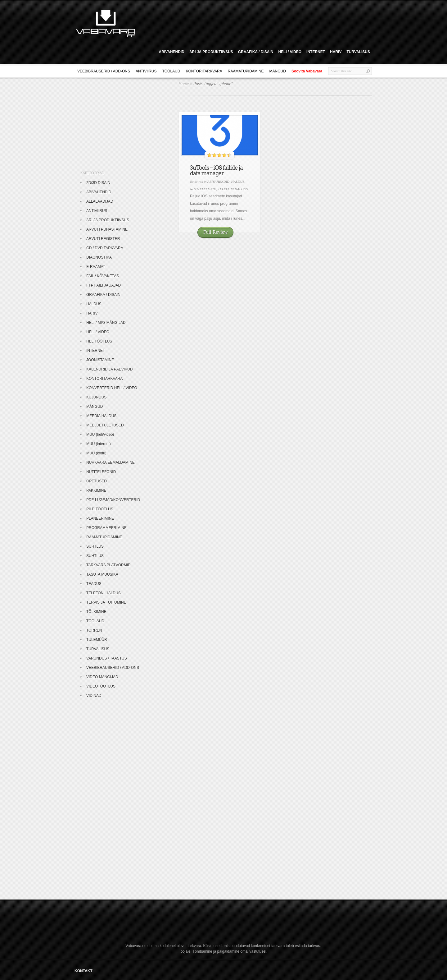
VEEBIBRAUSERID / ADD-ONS (104, 71)
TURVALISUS (358, 52)
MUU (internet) (99, 444)
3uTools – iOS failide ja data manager (216, 170)
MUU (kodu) (96, 453)
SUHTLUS (95, 546)
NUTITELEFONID (203, 189)
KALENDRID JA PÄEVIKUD (109, 369)
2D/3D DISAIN (98, 183)
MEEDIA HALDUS (101, 416)
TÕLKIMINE (96, 612)
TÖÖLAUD (171, 71)
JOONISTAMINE (100, 360)
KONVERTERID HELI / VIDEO (112, 388)
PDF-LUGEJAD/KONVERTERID (113, 500)
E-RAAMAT (96, 267)
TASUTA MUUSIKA (102, 574)
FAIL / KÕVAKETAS (103, 276)
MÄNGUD (278, 71)
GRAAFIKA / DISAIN (256, 52)
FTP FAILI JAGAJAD (104, 285)
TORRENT (95, 630)
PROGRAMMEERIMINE (106, 528)
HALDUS (238, 182)
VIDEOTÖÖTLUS (101, 686)
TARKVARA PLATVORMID (108, 565)
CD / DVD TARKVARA (105, 248)
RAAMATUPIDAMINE (246, 71)
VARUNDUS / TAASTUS (107, 658)
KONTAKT (84, 971)
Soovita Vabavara (307, 71)
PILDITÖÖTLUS (100, 509)
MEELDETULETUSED (105, 425)
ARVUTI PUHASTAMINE (107, 229)
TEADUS (94, 584)
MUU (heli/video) (100, 435)
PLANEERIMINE (100, 518)
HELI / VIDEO (290, 52)
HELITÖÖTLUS (99, 341)
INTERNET (316, 52)
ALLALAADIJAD (100, 201)
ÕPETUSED (97, 481)
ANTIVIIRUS (146, 71)
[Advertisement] (256, 23)
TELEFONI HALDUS (233, 189)
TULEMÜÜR (97, 640)
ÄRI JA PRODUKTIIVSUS (211, 52)
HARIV (336, 52)
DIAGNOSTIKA (99, 257)
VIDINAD (94, 696)
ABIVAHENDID (171, 52)
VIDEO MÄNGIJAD (102, 677)
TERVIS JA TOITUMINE (106, 602)
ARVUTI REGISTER (103, 239)
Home (184, 84)
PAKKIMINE (96, 490)
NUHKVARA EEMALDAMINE (111, 462)
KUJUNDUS (96, 397)
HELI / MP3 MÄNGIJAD (106, 323)
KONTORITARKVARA (204, 71)
